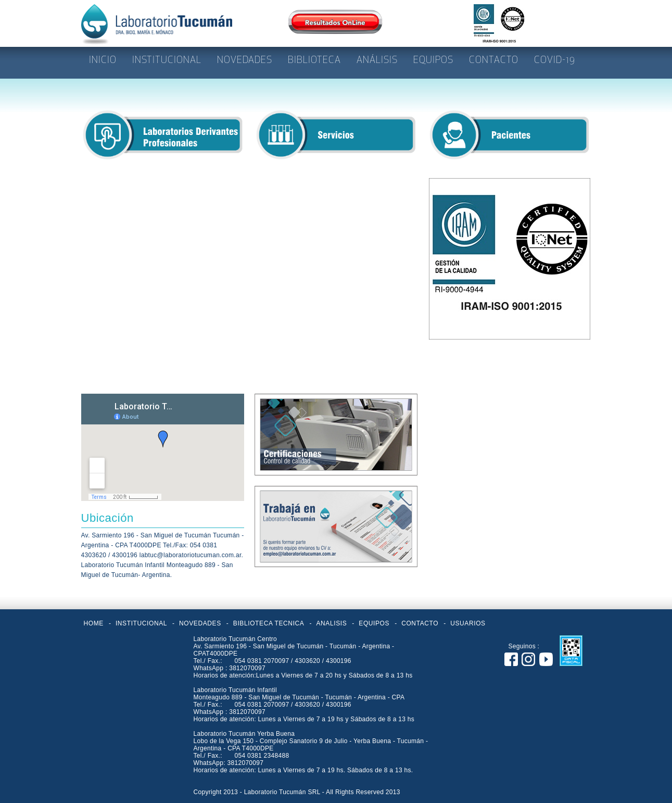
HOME (94, 623)
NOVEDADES (200, 623)
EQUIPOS (374, 623)
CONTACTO (420, 623)
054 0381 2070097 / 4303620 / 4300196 (293, 661)
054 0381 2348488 (262, 756)
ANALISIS (331, 623)
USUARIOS (468, 623)
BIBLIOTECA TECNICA (269, 623)
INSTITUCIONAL (141, 623)
